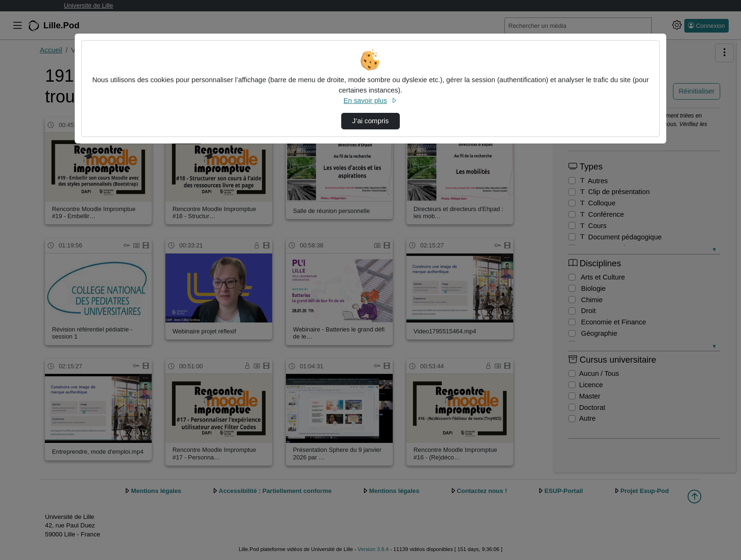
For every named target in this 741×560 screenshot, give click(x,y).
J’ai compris (370, 121)
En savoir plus (370, 101)
